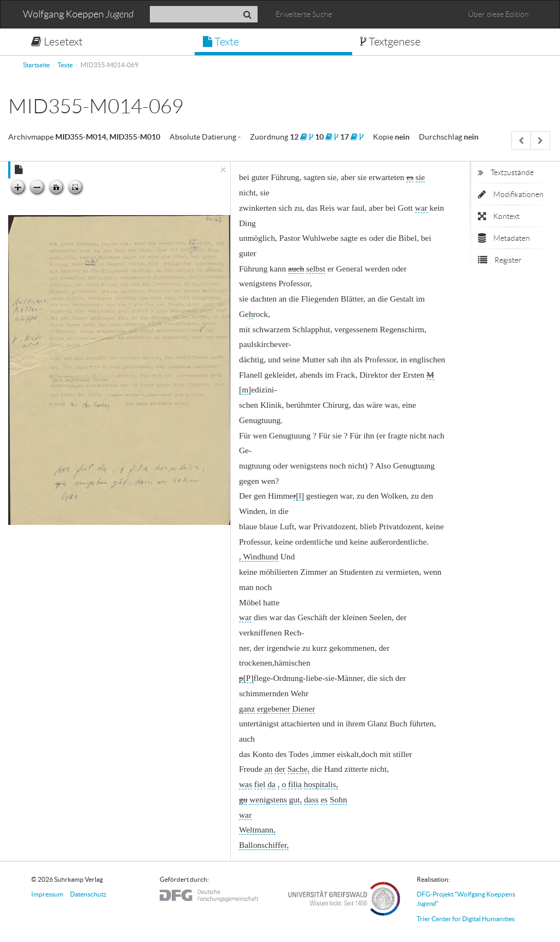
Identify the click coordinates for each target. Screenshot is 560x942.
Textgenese (390, 42)
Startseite (36, 65)
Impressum (47, 894)
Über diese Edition (498, 14)
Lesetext (57, 42)
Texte (221, 42)
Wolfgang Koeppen (78, 15)
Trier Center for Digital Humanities (466, 919)
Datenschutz (88, 894)
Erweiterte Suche (304, 14)
